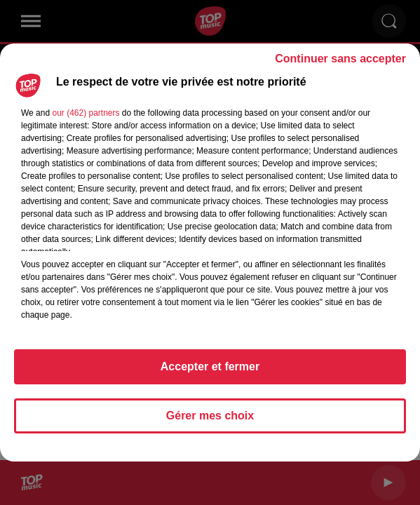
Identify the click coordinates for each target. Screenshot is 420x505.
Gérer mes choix (210, 416)
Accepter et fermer (210, 366)
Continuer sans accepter (340, 59)
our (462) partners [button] (86, 113)
